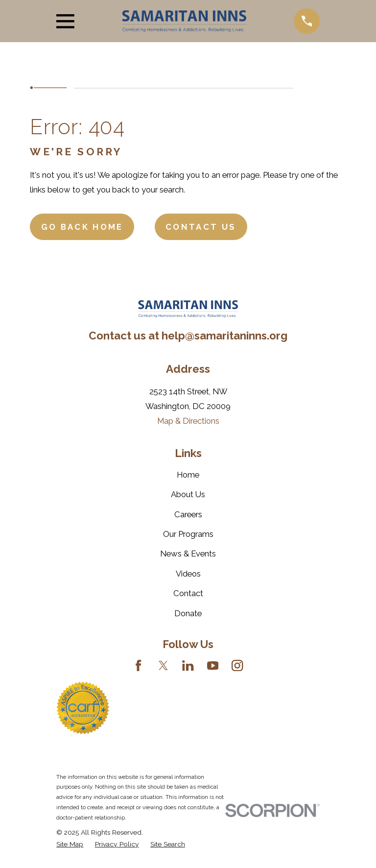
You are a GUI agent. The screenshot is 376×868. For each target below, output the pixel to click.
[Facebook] (138, 665)
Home (188, 475)
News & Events (188, 554)
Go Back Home (82, 227)
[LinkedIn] (188, 665)
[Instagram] (237, 665)
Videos (188, 574)
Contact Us (201, 227)
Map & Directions (188, 421)
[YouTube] (213, 665)
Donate (188, 613)
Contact (188, 593)
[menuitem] (70, 844)
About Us (188, 494)
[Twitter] (163, 665)
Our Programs (188, 534)
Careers (188, 514)
